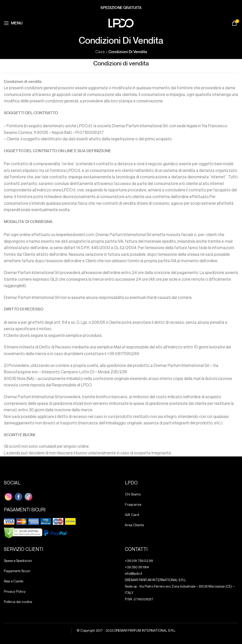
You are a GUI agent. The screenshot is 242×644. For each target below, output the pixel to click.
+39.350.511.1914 (137, 567)
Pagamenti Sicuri (16, 571)
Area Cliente (134, 525)
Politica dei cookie (17, 602)
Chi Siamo (132, 494)
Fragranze (133, 504)
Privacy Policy (14, 591)
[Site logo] (121, 23)
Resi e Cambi (13, 581)
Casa (100, 52)
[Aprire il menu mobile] (13, 23)
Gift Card (132, 515)
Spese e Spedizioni (18, 561)
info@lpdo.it (134, 573)
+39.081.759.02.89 (139, 561)
